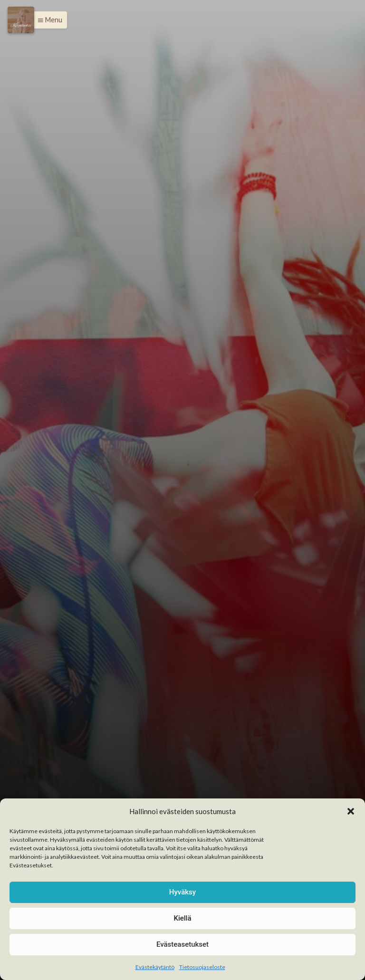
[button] (351, 811)
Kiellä (182, 918)
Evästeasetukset (182, 944)
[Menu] (21, 20)
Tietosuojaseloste (202, 967)
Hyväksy (182, 892)
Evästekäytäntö (155, 967)
